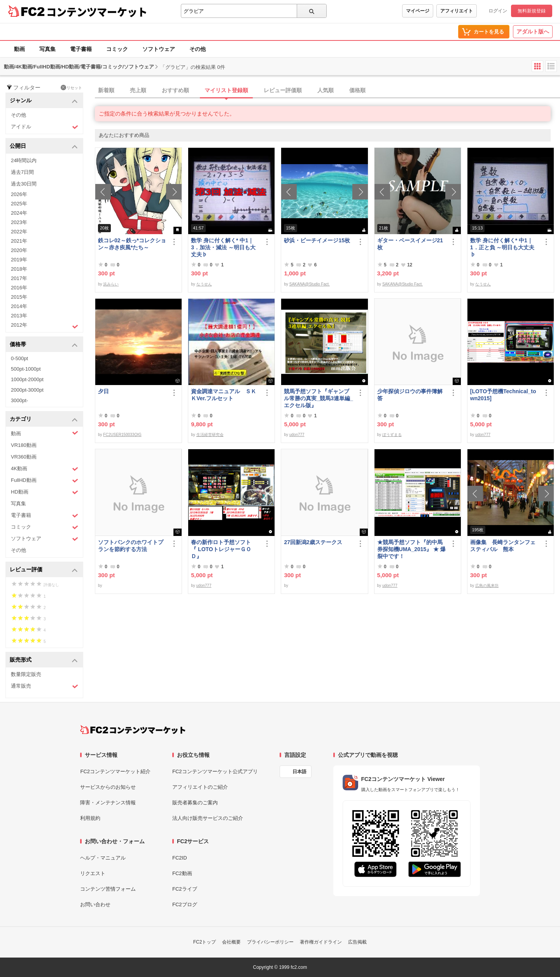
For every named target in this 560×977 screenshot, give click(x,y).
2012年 (45, 326)
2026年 (19, 194)
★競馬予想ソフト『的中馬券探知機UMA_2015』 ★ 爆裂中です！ (412, 549)
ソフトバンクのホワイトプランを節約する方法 (131, 546)
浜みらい (111, 284)
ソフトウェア (159, 49)
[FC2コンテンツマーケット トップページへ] (133, 730)
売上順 (138, 90)
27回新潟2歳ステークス (313, 542)
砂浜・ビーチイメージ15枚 (317, 240)
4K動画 (45, 469)
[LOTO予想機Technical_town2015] (503, 395)
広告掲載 (357, 942)
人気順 (325, 90)
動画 (19, 49)
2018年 (19, 269)
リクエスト (93, 873)
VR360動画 (24, 457)
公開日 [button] (44, 146)
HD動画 (45, 492)
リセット (71, 88)
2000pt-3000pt (27, 390)
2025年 (19, 204)
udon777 (297, 435)
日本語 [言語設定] (299, 772)
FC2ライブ (185, 889)
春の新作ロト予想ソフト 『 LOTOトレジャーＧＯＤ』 (224, 549)
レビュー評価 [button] (44, 570)
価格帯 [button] (44, 345)
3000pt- (19, 400)
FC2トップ (205, 942)
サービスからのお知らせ (108, 787)
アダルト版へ (533, 32)
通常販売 (45, 686)
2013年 (19, 316)
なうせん (204, 284)
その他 (198, 49)
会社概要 (231, 942)
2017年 (19, 278)
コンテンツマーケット (97, 12)
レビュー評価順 (283, 90)
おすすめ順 (175, 90)
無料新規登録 (532, 11)
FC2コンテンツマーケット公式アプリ (215, 771)
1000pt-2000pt (27, 379)
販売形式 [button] (44, 660)
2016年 (19, 288)
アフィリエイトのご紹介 (200, 787)
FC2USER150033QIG (122, 435)
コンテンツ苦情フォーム (108, 889)
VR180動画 (24, 445)
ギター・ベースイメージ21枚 (410, 244)
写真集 (47, 49)
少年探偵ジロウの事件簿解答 (410, 395)
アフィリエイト (457, 11)
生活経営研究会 (210, 435)
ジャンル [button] (44, 101)
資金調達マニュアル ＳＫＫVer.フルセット (224, 395)
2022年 (19, 232)
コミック (117, 49)
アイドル (45, 127)
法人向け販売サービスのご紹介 (208, 818)
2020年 (19, 250)
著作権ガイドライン (321, 942)
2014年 (19, 306)
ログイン (498, 11)
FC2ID (180, 858)
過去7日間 (22, 172)
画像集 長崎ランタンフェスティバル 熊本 (503, 546)
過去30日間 (24, 184)
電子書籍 (81, 49)
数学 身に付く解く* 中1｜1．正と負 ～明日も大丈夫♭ (502, 247)
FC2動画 (182, 873)
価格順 (357, 90)
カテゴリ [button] (44, 419)
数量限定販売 (26, 674)
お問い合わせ (95, 904)
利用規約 (90, 818)
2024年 (19, 213)
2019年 (19, 260)
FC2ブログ (185, 904)
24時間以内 (24, 160)
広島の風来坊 (487, 586)
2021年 (19, 241)
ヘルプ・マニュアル (103, 858)
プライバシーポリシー (270, 942)
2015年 (19, 297)
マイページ (418, 11)
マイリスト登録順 (226, 90)
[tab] (327, 91)
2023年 (19, 222)
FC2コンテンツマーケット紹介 (115, 771)
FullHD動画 (45, 481)
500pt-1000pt (26, 369)
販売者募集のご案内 (195, 803)
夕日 (103, 391)
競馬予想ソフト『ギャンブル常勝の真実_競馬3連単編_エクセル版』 (318, 398)
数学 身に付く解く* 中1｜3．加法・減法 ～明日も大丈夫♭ (223, 247)
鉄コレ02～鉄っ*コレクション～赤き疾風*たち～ (132, 244)
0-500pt (19, 358)
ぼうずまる (392, 435)
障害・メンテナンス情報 (108, 803)
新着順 (106, 90)
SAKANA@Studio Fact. (310, 284)
